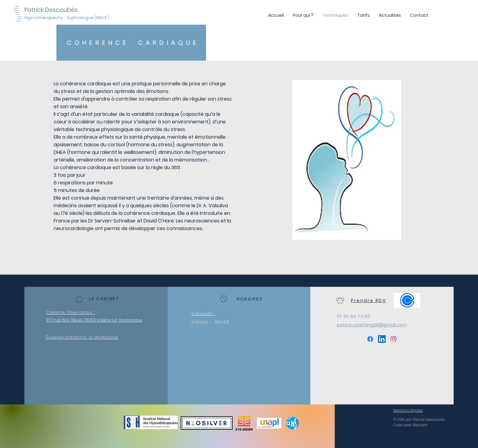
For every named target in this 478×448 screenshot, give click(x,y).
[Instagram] (393, 339)
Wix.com (420, 425)
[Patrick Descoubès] (58, 10)
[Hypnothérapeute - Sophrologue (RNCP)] (68, 18)
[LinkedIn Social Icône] (382, 339)
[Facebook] (370, 339)
